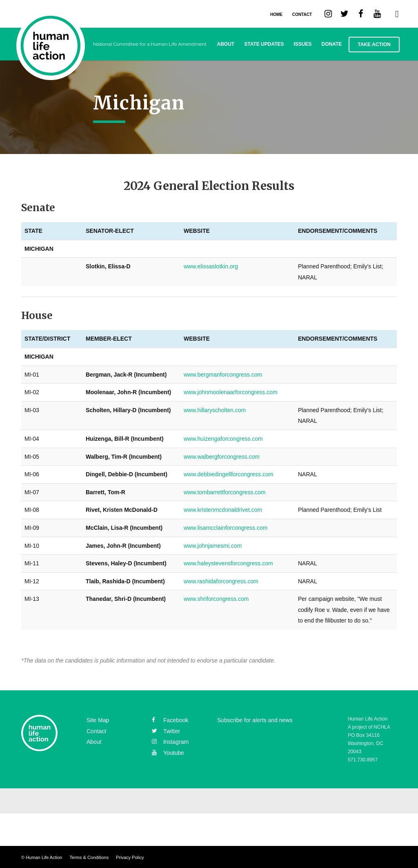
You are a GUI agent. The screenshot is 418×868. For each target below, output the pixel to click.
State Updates (264, 44)
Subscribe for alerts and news (255, 720)
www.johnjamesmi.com (213, 546)
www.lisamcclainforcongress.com (226, 528)
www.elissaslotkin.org (211, 266)
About (226, 44)
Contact (96, 731)
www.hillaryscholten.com (215, 410)
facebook (170, 720)
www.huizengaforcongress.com (223, 439)
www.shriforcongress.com (216, 599)
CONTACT (302, 15)
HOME (276, 15)
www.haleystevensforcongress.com (228, 563)
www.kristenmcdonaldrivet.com (223, 510)
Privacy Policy (130, 857)
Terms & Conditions (89, 857)
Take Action (374, 45)
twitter (166, 731)
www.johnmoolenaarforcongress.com (231, 392)
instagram (170, 742)
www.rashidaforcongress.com (221, 581)
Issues (303, 44)
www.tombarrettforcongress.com (225, 492)
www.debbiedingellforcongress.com (228, 474)
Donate (332, 44)
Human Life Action (44, 857)
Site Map (98, 720)
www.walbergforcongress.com (222, 457)
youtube (168, 753)
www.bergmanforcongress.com (223, 375)
